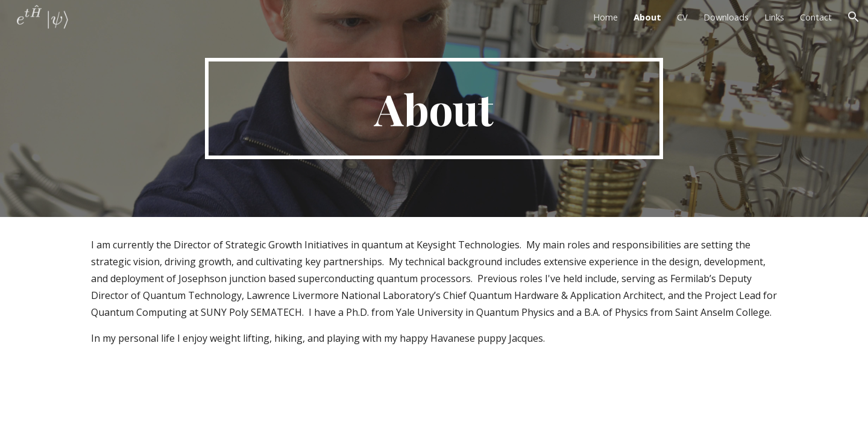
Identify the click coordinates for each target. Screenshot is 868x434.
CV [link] (682, 17)
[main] (434, 108)
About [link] (647, 17)
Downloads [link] (726, 17)
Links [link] (774, 17)
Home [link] (605, 17)
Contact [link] (816, 17)
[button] (854, 17)
